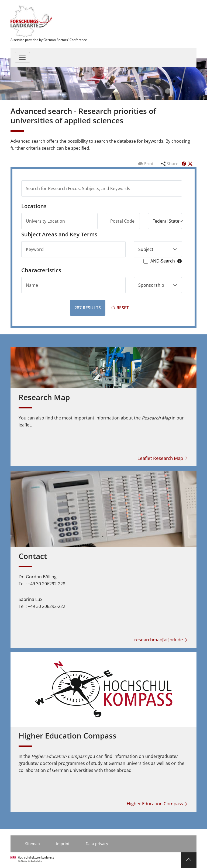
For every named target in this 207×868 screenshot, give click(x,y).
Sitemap (32, 844)
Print (146, 164)
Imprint (63, 844)
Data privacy (97, 844)
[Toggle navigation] (22, 57)
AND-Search (163, 261)
